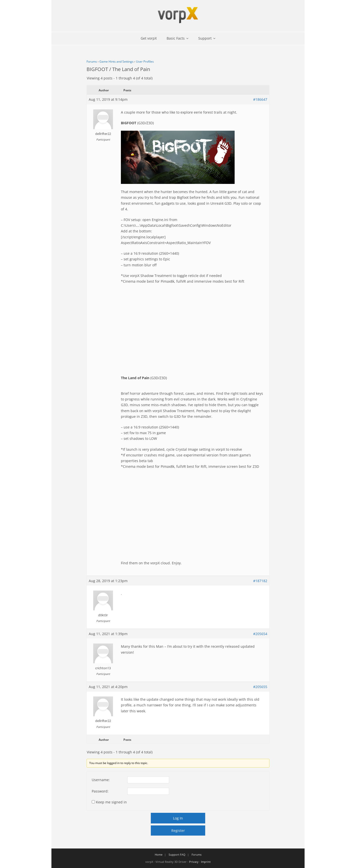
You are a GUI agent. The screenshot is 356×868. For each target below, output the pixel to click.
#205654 (260, 634)
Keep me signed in (111, 802)
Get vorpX (149, 38)
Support (205, 38)
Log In (178, 818)
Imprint (206, 862)
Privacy (194, 862)
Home (159, 855)
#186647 (260, 99)
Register (178, 831)
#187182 (260, 581)
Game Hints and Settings (116, 62)
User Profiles (145, 62)
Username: (101, 780)
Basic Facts (176, 38)
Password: (100, 791)
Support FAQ (177, 855)
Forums (92, 62)
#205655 (260, 687)
